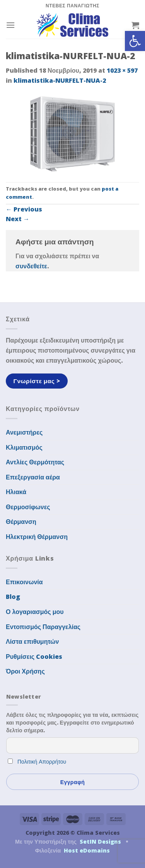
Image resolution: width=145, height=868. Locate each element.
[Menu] (10, 25)
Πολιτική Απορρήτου (42, 761)
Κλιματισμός (24, 447)
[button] (135, 41)
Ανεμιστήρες (24, 432)
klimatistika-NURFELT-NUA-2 (60, 80)
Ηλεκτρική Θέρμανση (37, 537)
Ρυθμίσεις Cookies (34, 657)
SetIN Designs (100, 842)
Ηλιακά (16, 492)
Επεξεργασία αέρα (33, 477)
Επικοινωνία (24, 582)
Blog (13, 597)
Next (18, 219)
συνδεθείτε (31, 266)
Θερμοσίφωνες (28, 507)
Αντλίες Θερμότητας (35, 462)
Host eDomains (87, 850)
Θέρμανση (21, 522)
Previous (24, 209)
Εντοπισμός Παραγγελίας (43, 627)
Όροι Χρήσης (25, 671)
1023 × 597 (122, 70)
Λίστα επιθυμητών (32, 641)
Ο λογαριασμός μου (35, 612)
